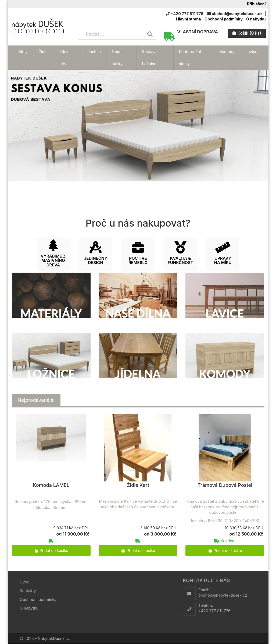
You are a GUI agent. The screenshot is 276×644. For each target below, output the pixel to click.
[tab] (36, 400)
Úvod (25, 582)
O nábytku (256, 19)
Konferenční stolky (190, 58)
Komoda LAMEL (51, 485)
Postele (94, 52)
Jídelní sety (64, 58)
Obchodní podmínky (224, 19)
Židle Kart (138, 485)
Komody (227, 52)
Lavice (251, 52)
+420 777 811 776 (214, 611)
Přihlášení (256, 4)
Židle (43, 52)
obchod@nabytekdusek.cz (223, 595)
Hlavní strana (188, 19)
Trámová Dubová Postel (225, 485)
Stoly (23, 52)
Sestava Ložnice (149, 58)
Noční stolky (117, 58)
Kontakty (28, 591)
